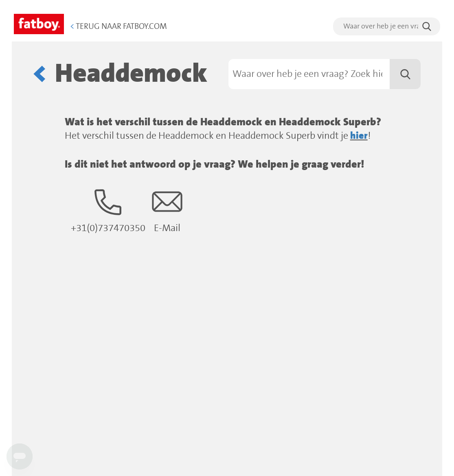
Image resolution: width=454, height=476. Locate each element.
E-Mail (167, 210)
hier (359, 136)
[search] (387, 26)
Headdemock (131, 74)
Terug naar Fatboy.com (118, 27)
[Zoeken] (325, 74)
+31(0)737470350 (108, 210)
